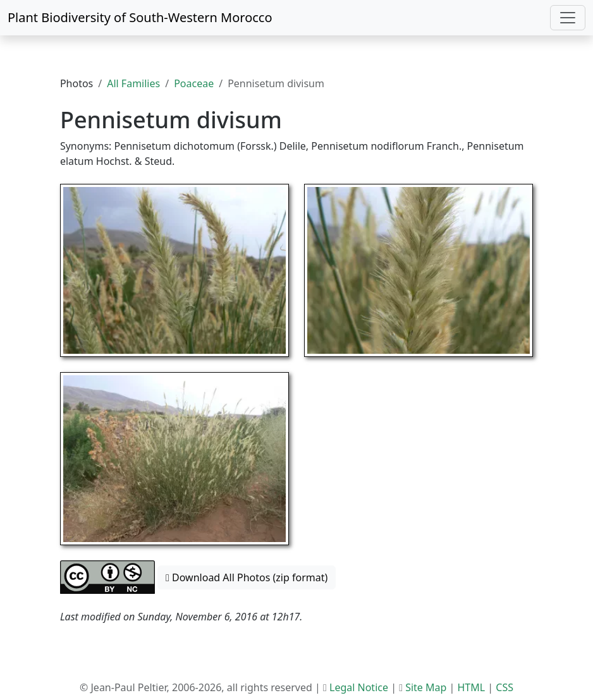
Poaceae (194, 83)
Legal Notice (359, 687)
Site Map (426, 687)
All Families (133, 83)
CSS (504, 687)
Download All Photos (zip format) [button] (247, 577)
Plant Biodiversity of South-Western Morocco (140, 17)
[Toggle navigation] (568, 18)
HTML (471, 687)
